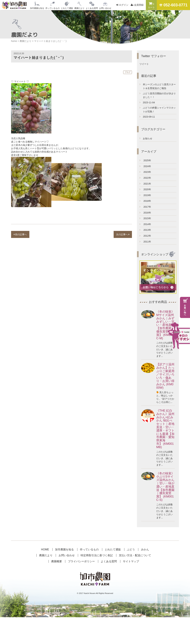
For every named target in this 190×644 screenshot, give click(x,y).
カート (151, 5)
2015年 (145, 218)
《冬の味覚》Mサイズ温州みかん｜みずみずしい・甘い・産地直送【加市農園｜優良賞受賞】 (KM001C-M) (165, 325)
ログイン (124, 5)
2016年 (145, 213)
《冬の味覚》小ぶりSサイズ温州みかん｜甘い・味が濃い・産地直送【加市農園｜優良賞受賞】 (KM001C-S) (165, 487)
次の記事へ (123, 234)
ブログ (128, 72)
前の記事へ (20, 234)
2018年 (145, 201)
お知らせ (148, 138)
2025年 (145, 160)
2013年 (145, 230)
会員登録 (139, 5)
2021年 (145, 184)
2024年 (145, 166)
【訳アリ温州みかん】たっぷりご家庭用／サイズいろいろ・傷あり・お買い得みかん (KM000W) (165, 376)
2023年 (145, 172)
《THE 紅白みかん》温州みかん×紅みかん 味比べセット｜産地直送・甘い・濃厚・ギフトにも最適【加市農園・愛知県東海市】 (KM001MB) (165, 429)
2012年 (145, 236)
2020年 (145, 189)
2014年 (145, 224)
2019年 (145, 195)
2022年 (145, 178)
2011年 (145, 242)
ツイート (144, 64)
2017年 (145, 207)
